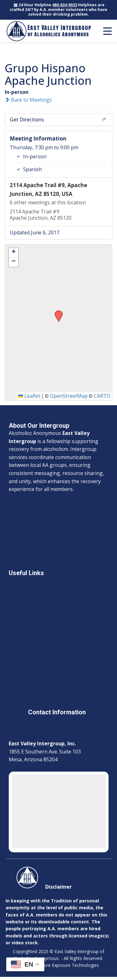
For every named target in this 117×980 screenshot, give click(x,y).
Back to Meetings (28, 100)
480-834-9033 (65, 5)
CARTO (102, 396)
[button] (56, 312)
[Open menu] (107, 31)
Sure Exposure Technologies (70, 965)
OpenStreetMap (69, 396)
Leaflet (29, 396)
